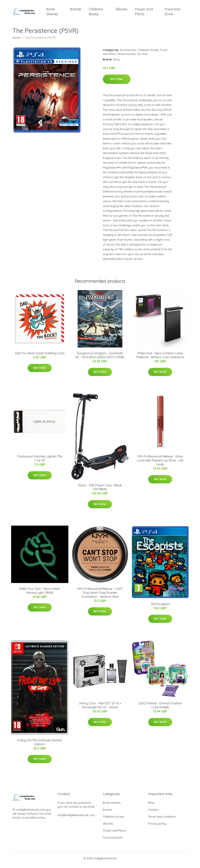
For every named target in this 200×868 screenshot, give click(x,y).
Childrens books (96, 13)
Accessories (128, 53)
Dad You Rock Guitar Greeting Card (40, 356)
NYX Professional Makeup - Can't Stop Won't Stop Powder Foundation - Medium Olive (100, 596)
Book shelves (52, 13)
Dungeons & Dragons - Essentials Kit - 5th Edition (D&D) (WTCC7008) (100, 358)
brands (76, 11)
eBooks (121, 11)
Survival (142, 57)
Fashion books (126, 57)
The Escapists (160, 607)
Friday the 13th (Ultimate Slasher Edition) (40, 745)
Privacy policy (157, 827)
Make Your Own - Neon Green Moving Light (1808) (40, 594)
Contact (153, 813)
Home (16, 41)
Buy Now (117, 82)
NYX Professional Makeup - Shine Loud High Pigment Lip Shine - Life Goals (160, 464)
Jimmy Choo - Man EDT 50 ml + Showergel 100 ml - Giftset (100, 708)
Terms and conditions (162, 820)
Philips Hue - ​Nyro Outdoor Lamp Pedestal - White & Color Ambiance (160, 358)
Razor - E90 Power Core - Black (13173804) (100, 491)
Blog (151, 806)
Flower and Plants (144, 13)
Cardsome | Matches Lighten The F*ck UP (40, 462)
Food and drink (172, 13)
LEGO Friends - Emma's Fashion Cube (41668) (160, 708)
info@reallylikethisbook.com (76, 818)
